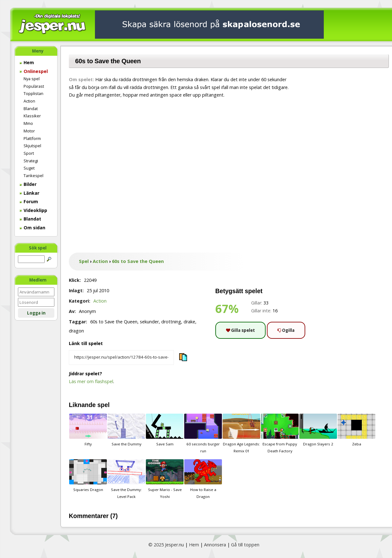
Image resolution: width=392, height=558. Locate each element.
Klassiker (32, 116)
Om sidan (32, 228)
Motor (29, 131)
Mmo (28, 123)
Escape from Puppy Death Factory (280, 433)
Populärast (34, 86)
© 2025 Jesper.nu (166, 545)
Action (29, 101)
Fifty (88, 430)
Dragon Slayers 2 (318, 430)
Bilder (28, 184)
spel (104, 405)
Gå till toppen (245, 545)
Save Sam (165, 430)
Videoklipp (33, 210)
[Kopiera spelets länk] (121, 358)
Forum (29, 201)
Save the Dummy (126, 430)
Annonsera (215, 545)
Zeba (356, 430)
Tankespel (33, 176)
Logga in (36, 313)
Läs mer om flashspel (91, 381)
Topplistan (33, 93)
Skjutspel (32, 146)
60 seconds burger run (203, 433)
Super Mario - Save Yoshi (165, 479)
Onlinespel (34, 71)
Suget (29, 168)
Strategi (31, 161)
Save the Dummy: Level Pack (126, 479)
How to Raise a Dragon (203, 479)
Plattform (32, 138)
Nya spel (32, 79)
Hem (27, 62)
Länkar (29, 193)
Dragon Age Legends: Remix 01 (241, 433)
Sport (29, 153)
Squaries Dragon (88, 476)
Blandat (31, 109)
